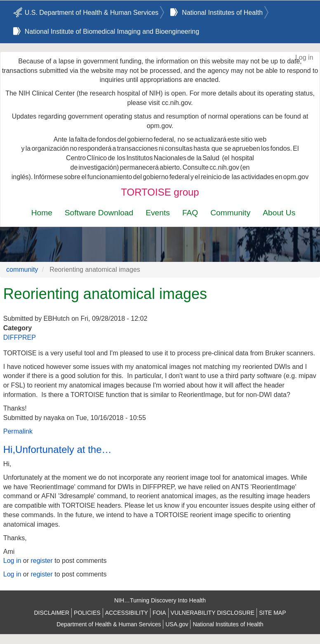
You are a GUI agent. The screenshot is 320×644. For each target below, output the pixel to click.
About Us (279, 213)
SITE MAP (272, 613)
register (41, 561)
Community (230, 213)
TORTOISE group (160, 192)
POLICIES (87, 613)
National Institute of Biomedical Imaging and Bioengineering (112, 31)
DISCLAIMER (52, 613)
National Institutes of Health (222, 13)
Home (42, 213)
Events (158, 213)
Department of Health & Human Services (109, 624)
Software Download (99, 213)
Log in (304, 57)
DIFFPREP (20, 337)
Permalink (18, 431)
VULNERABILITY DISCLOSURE (213, 613)
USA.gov (177, 624)
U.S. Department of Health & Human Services (92, 13)
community (22, 269)
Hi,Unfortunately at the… (58, 449)
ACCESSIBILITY (127, 613)
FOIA (159, 613)
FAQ (190, 213)
